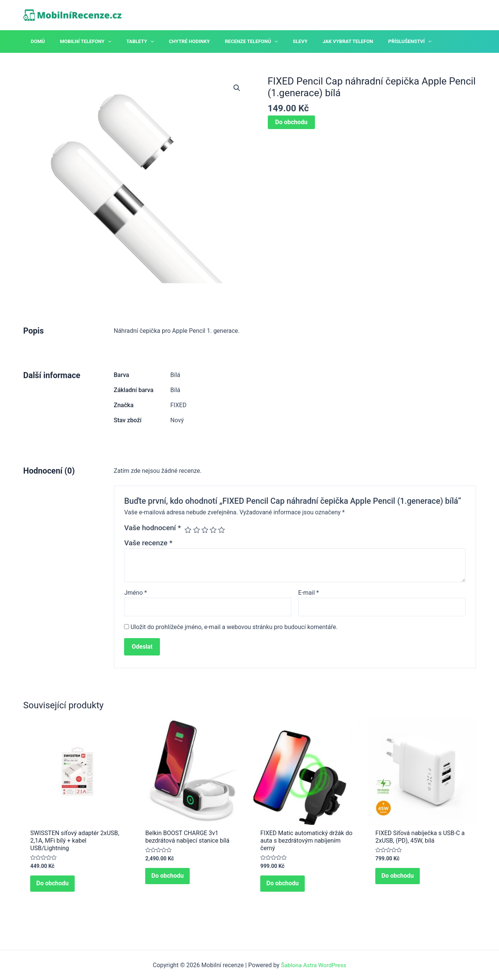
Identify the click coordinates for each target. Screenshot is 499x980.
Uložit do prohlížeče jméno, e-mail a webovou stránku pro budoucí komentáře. (234, 628)
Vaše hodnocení (152, 528)
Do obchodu (292, 122)
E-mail (309, 593)
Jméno (135, 593)
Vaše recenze (148, 543)
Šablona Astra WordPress (314, 965)
